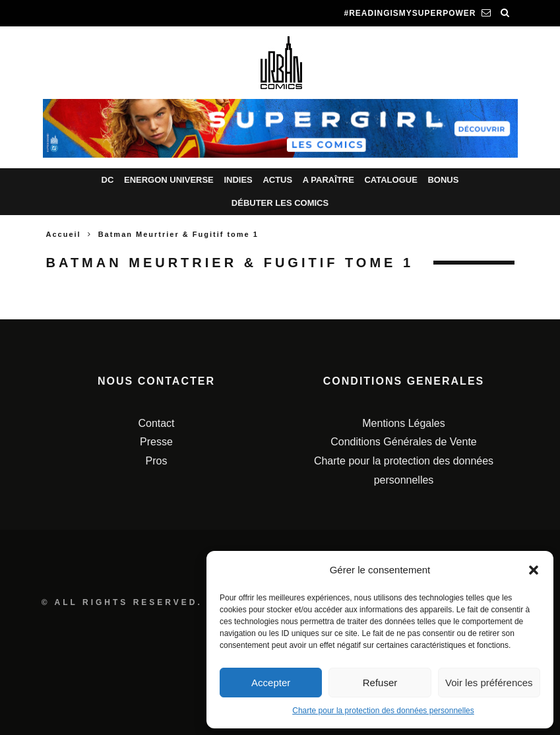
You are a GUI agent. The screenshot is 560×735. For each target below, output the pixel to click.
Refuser (380, 683)
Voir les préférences (489, 683)
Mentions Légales (403, 423)
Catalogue (390, 180)
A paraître (328, 180)
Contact (156, 423)
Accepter (271, 683)
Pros (157, 461)
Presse (156, 442)
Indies (238, 180)
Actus (277, 180)
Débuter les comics (280, 203)
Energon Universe (169, 180)
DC (108, 180)
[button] (534, 570)
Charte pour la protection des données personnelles (383, 711)
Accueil (64, 234)
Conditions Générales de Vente (403, 442)
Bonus (443, 180)
